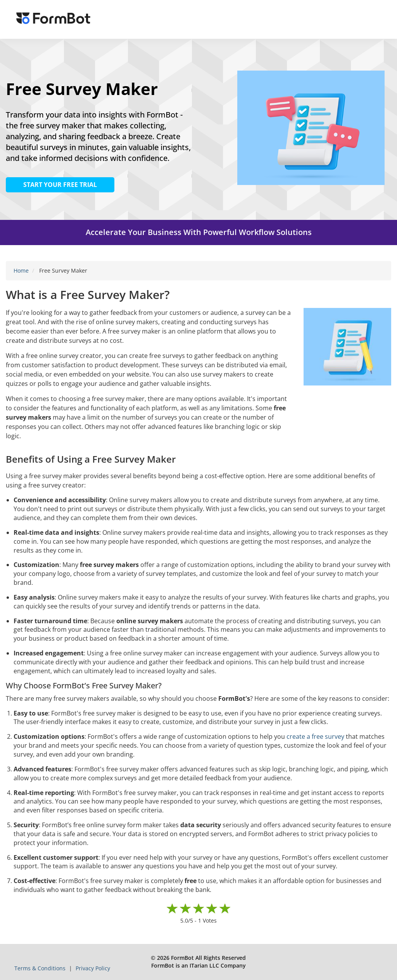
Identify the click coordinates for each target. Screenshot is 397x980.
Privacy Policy (93, 968)
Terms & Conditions (41, 968)
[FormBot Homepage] (53, 19)
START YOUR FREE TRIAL (60, 185)
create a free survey (315, 736)
